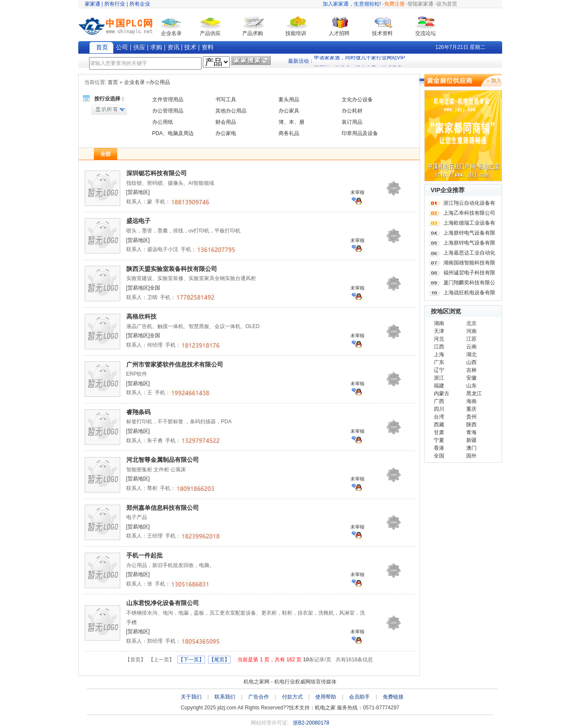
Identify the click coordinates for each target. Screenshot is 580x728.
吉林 (471, 370)
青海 (471, 432)
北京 (471, 323)
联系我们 (225, 697)
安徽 (471, 378)
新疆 (471, 440)
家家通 (93, 4)
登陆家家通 (420, 4)
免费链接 (393, 697)
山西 (471, 362)
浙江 (439, 378)
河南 (471, 331)
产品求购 (253, 33)
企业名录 (171, 33)
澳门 (471, 448)
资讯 (173, 47)
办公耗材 (352, 111)
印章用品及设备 (360, 133)
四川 (439, 409)
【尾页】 (219, 660)
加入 (496, 81)
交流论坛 (426, 33)
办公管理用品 (168, 111)
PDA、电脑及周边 (173, 133)
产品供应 (210, 33)
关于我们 (191, 697)
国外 (471, 456)
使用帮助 (326, 697)
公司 (122, 47)
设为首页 (447, 4)
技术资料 (382, 33)
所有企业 (140, 4)
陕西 (471, 425)
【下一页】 (191, 660)
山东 (471, 386)
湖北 (471, 354)
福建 (439, 386)
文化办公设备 (357, 100)
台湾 (439, 417)
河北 (439, 339)
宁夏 (439, 440)
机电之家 (325, 708)
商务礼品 (289, 133)
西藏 (439, 425)
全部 (106, 154)
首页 (102, 47)
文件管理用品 (168, 100)
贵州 (471, 417)
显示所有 (109, 110)
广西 (439, 401)
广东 (439, 362)
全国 (439, 456)
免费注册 (394, 4)
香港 (439, 448)
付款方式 (292, 697)
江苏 (471, 339)
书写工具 (226, 100)
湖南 (439, 323)
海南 (471, 401)
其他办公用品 (231, 111)
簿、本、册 (292, 122)
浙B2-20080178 (311, 723)
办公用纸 (163, 122)
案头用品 (289, 100)
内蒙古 (442, 393)
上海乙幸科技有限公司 (469, 213)
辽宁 (439, 370)
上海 (439, 354)
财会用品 (226, 122)
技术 (190, 47)
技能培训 (296, 33)
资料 (208, 47)
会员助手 (359, 697)
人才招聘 (339, 33)
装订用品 (352, 122)
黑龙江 (474, 393)
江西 (439, 347)
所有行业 (115, 4)
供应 (139, 47)
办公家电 (226, 133)
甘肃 (439, 432)
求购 (156, 47)
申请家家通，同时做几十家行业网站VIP (360, 61)
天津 (439, 331)
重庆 (471, 409)
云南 (471, 347)
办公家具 (289, 111)
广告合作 (259, 697)
